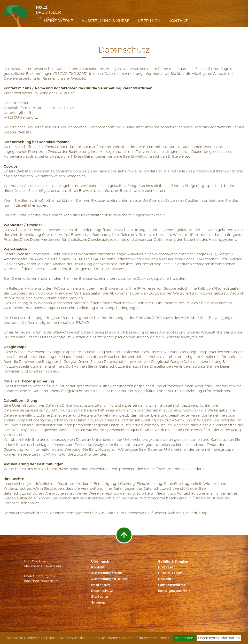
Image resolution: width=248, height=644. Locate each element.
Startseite (100, 597)
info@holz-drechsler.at (41, 581)
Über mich (149, 21)
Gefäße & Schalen (173, 562)
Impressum (101, 585)
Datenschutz (102, 591)
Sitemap (98, 603)
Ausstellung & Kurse (105, 21)
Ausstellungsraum (107, 573)
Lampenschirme (172, 585)
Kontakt (178, 21)
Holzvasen (167, 567)
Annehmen (184, 638)
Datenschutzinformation (219, 638)
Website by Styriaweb (208, 617)
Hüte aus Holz (170, 573)
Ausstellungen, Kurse (109, 579)
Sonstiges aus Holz (174, 591)
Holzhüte (166, 579)
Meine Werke (58, 21)
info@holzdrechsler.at (164, 127)
